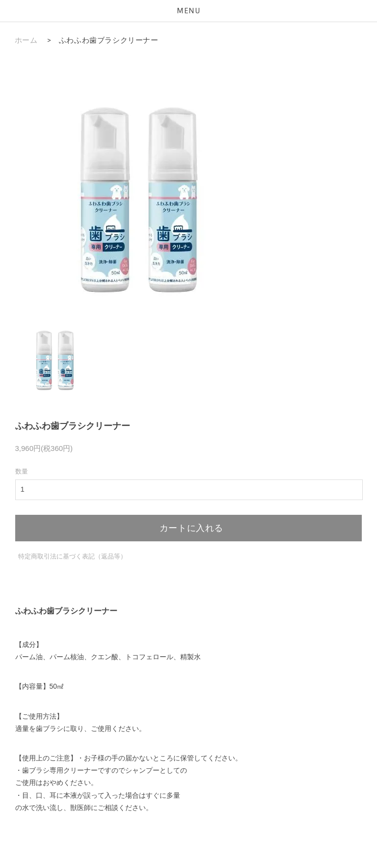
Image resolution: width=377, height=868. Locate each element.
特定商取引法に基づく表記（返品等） (72, 556)
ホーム (26, 40)
